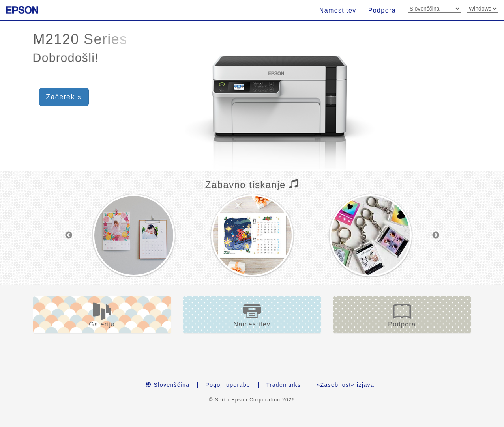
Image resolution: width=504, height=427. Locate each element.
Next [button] (436, 235)
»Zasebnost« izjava (345, 385)
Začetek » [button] (64, 97)
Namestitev (338, 10)
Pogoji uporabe (228, 385)
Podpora (382, 10)
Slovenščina (168, 385)
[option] (134, 235)
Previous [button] (69, 235)
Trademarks (283, 385)
